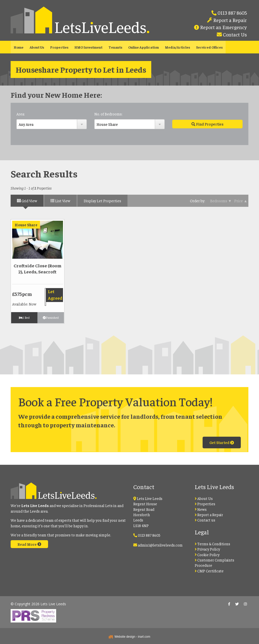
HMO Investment (88, 47)
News (201, 509)
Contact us (205, 520)
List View (60, 201)
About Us (37, 47)
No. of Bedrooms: (108, 114)
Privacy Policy (208, 549)
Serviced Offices (209, 47)
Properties (59, 47)
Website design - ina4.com (129, 637)
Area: (21, 114)
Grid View (27, 201)
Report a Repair (230, 20)
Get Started (222, 442)
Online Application (144, 47)
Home (19, 47)
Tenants (115, 47)
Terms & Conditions (213, 544)
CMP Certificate (209, 571)
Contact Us (234, 34)
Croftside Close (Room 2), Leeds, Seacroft (38, 268)
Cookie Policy (207, 555)
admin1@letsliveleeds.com (160, 545)
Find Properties (207, 124)
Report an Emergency (223, 27)
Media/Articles (177, 47)
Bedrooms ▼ (221, 201)
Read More (29, 544)
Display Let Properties (102, 201)
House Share (26, 225)
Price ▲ (241, 201)
